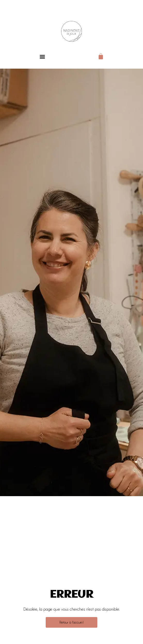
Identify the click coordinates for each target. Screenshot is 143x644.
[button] (42, 56)
